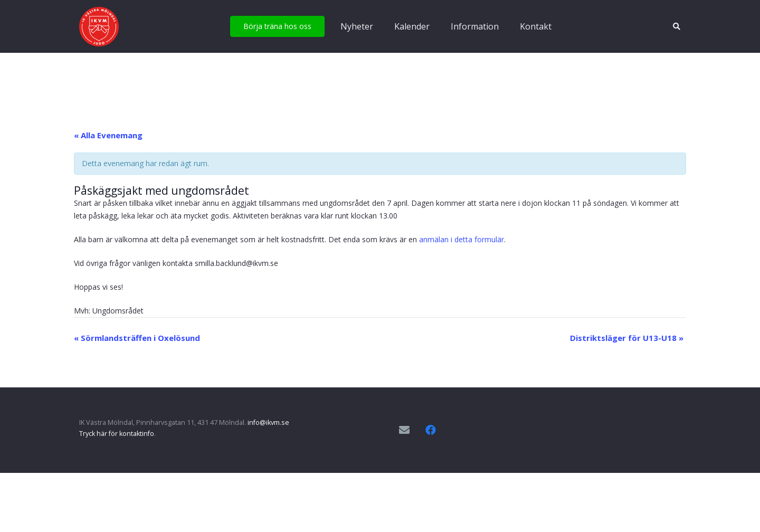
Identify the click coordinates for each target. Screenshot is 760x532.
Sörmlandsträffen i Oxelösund (137, 338)
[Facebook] (431, 430)
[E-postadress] (404, 430)
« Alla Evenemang (108, 135)
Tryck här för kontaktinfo (117, 434)
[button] (676, 26)
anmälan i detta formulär (462, 239)
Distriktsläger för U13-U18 (627, 338)
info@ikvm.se (268, 422)
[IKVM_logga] (99, 27)
